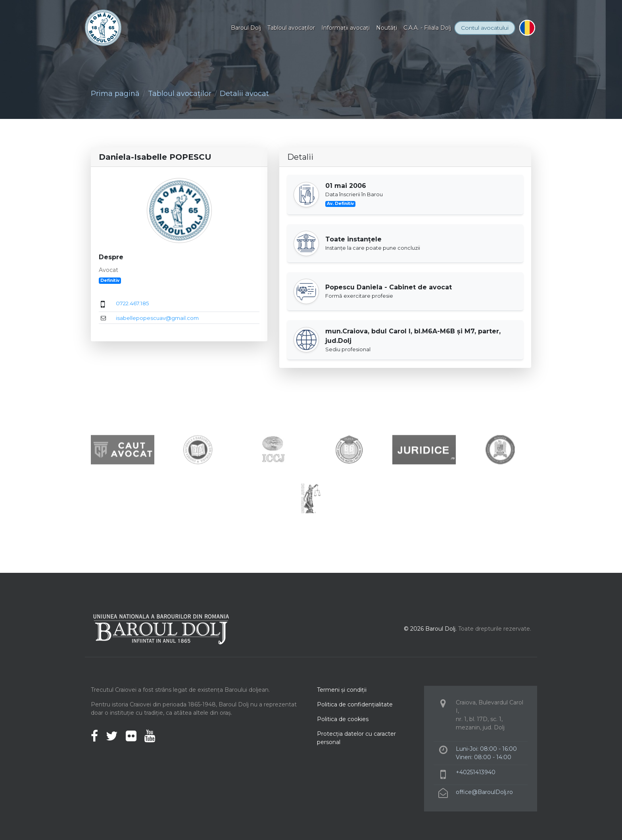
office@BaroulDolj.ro (484, 792)
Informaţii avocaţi (346, 28)
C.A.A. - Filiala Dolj (427, 28)
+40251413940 (476, 772)
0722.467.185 (132, 303)
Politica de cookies (343, 719)
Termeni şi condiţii (342, 690)
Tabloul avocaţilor (291, 28)
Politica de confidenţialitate (355, 704)
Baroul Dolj (246, 28)
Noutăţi (387, 28)
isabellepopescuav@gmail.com (157, 318)
